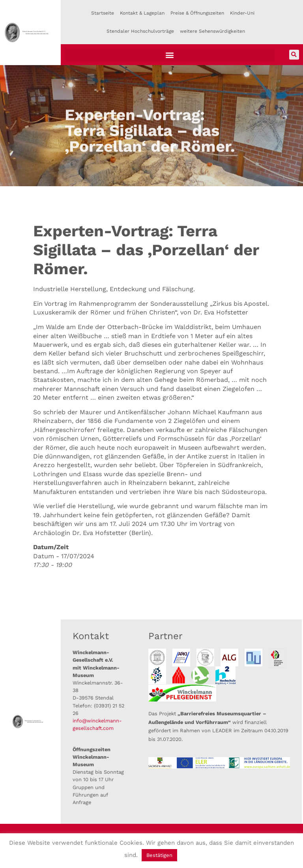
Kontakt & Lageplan (142, 13)
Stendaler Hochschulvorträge (140, 31)
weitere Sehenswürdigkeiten (212, 31)
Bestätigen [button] (159, 855)
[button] (170, 55)
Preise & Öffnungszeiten (197, 13)
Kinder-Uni (242, 13)
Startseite (103, 13)
